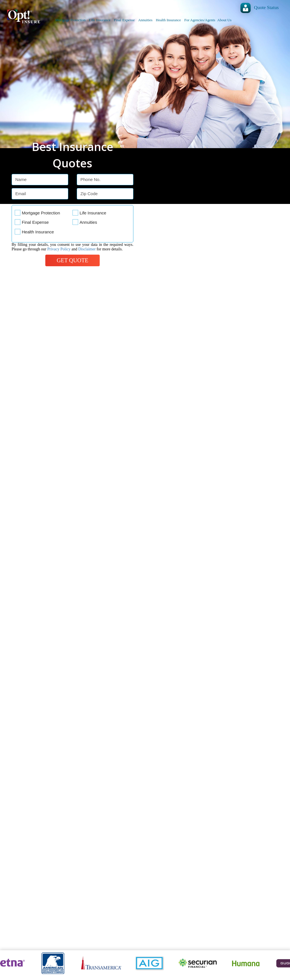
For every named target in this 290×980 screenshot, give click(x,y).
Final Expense (124, 20)
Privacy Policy (59, 249)
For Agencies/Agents (200, 20)
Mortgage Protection (70, 20)
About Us (224, 20)
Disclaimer (87, 249)
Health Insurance (168, 20)
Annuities (145, 20)
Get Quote (72, 260)
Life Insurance (100, 20)
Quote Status (266, 8)
